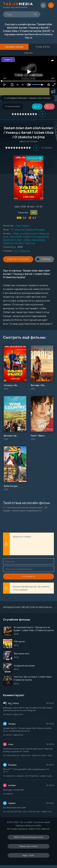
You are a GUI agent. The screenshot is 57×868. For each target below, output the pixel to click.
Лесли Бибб (16, 237)
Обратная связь (28, 846)
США (17, 207)
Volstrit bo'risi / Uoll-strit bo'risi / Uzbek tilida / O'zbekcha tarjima (29, 812)
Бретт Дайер (24, 240)
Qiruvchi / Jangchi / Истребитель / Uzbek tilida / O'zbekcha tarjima (29, 776)
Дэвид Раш (43, 237)
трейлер (44, 259)
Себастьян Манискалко (25, 233)
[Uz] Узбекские (22, 251)
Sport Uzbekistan (13, 714)
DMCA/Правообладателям (29, 837)
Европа (8, 794)
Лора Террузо (22, 226)
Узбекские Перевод (24, 229)
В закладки (13, 106)
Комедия (40, 229)
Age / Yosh (28, 855)
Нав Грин (19, 243)
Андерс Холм (30, 237)
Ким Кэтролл (10, 240)
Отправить (29, 577)
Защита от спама (22, 537)
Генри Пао (30, 243)
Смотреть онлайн (18, 259)
